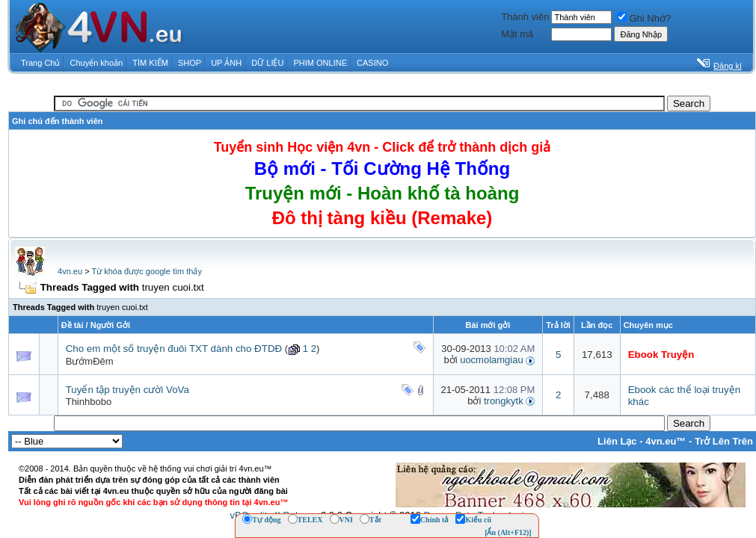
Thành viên (525, 17)
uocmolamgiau (492, 360)
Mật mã (517, 34)
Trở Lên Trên (724, 441)
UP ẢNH (226, 63)
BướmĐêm (90, 361)
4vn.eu (70, 271)
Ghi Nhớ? (644, 18)
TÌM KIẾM (150, 63)
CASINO (372, 63)
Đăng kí (728, 66)
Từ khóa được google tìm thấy (146, 271)
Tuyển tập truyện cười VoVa (127, 390)
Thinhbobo (89, 402)
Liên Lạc (617, 441)
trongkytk (504, 401)
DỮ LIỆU (267, 63)
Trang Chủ (40, 63)
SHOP (190, 63)
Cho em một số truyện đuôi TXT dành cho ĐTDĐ (174, 349)
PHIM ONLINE (320, 63)
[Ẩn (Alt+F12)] (508, 532)
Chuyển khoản (97, 63)
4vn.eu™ (666, 441)
